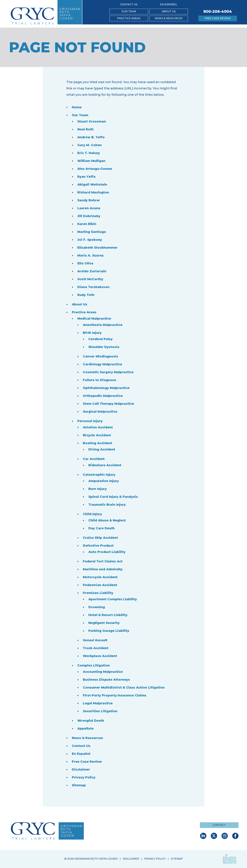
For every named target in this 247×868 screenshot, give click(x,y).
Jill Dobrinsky (89, 216)
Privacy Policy (84, 777)
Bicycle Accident (97, 435)
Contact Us (129, 4)
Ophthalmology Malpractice (107, 388)
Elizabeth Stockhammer (98, 248)
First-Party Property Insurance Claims (115, 695)
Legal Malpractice (98, 703)
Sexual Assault (95, 640)
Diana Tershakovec (94, 287)
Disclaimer (81, 769)
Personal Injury (90, 421)
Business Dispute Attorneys (107, 680)
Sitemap (79, 785)
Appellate (86, 728)
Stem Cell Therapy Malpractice (109, 404)
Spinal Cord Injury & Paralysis (113, 497)
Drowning (97, 607)
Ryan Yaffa (87, 177)
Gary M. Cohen (90, 145)
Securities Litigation (101, 711)
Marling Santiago (92, 232)
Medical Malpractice (95, 319)
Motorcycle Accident (101, 577)
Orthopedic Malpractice (103, 396)
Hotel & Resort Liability (108, 615)
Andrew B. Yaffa (91, 137)
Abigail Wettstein (93, 184)
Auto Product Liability (108, 552)
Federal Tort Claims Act (103, 561)
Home (77, 107)
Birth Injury (93, 333)
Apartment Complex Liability (113, 599)
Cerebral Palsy (101, 339)
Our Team (129, 11)
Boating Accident (98, 443)
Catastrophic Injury (100, 475)
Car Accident (94, 459)
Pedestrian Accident (101, 585)
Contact (219, 825)
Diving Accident (102, 449)
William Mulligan (92, 161)
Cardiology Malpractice (103, 364)
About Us (169, 11)
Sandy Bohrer (89, 200)
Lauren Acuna (89, 208)
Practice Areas (129, 18)
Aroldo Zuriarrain (92, 271)
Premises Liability (98, 593)
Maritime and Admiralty (103, 569)
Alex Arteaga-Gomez (95, 169)
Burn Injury (98, 489)
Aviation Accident (98, 427)
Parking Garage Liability (109, 631)
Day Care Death (102, 528)
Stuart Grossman (92, 121)
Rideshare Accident (105, 465)
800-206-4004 (218, 11)
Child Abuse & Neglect (108, 520)
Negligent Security (104, 623)
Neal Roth (86, 129)
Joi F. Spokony (90, 240)
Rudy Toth (86, 295)
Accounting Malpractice (104, 672)
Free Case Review (218, 18)
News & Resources (169, 18)
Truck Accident (96, 648)
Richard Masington (94, 192)
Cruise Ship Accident (101, 538)
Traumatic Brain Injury (108, 505)
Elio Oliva (85, 263)
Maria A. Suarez (91, 255)
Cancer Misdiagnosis (101, 356)
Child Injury (93, 514)
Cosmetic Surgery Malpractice (109, 372)
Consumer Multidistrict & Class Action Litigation (125, 687)
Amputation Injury (104, 481)
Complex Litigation (94, 665)
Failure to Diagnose (100, 380)
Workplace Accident (101, 656)
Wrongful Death (91, 721)
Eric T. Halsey (89, 153)
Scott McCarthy (91, 279)
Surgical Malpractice (100, 412)
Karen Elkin (87, 224)
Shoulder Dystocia (104, 347)
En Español (169, 4)
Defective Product (99, 546)
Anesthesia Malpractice (103, 325)
